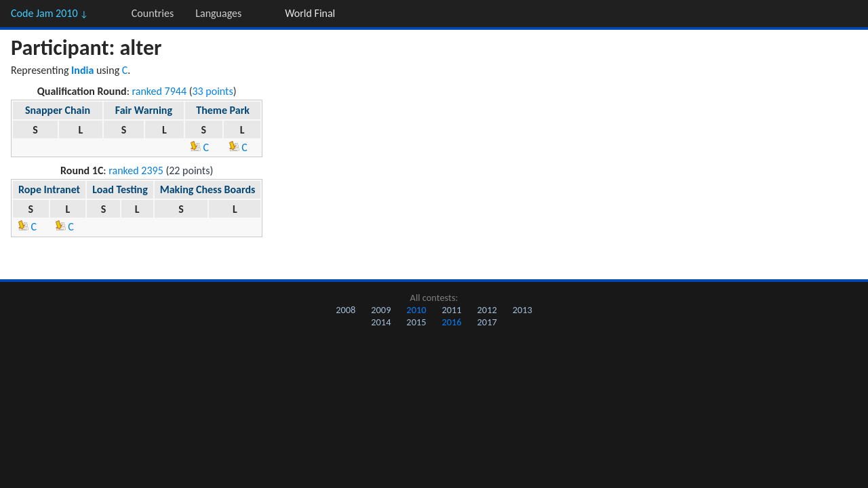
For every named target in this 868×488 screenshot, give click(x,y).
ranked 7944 (160, 91)
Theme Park (223, 110)
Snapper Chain (58, 110)
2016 (451, 322)
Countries (153, 13)
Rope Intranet (49, 189)
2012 (487, 310)
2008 (346, 310)
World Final (310, 13)
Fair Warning (144, 110)
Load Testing (120, 189)
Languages (218, 13)
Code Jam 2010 (50, 13)
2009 (381, 310)
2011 (451, 310)
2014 (381, 322)
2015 (416, 322)
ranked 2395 (136, 170)
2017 (487, 322)
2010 (416, 310)
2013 (522, 310)
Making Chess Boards (208, 189)
